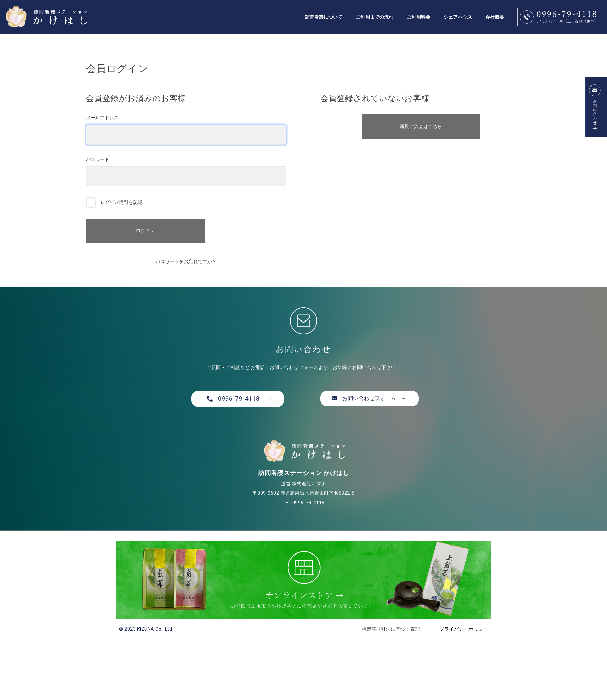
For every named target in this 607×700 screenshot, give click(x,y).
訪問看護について (324, 17)
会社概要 (495, 17)
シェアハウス (458, 17)
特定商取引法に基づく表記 (391, 629)
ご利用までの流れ (375, 17)
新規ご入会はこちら (421, 126)
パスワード (186, 171)
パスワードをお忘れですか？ (186, 261)
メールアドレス (186, 130)
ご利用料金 (419, 17)
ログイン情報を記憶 (114, 202)
